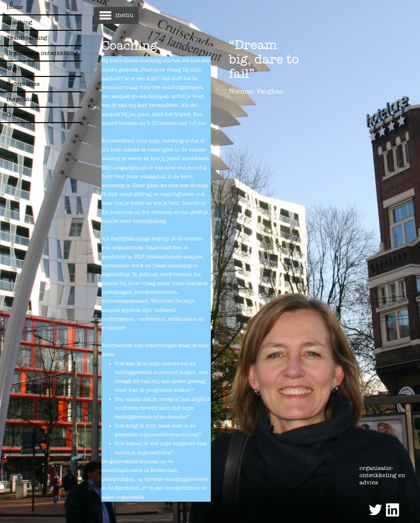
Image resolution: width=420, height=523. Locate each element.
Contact (17, 115)
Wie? (14, 69)
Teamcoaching (27, 38)
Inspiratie (21, 99)
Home (15, 7)
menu (124, 15)
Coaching (19, 22)
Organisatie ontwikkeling (42, 53)
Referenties (23, 84)
